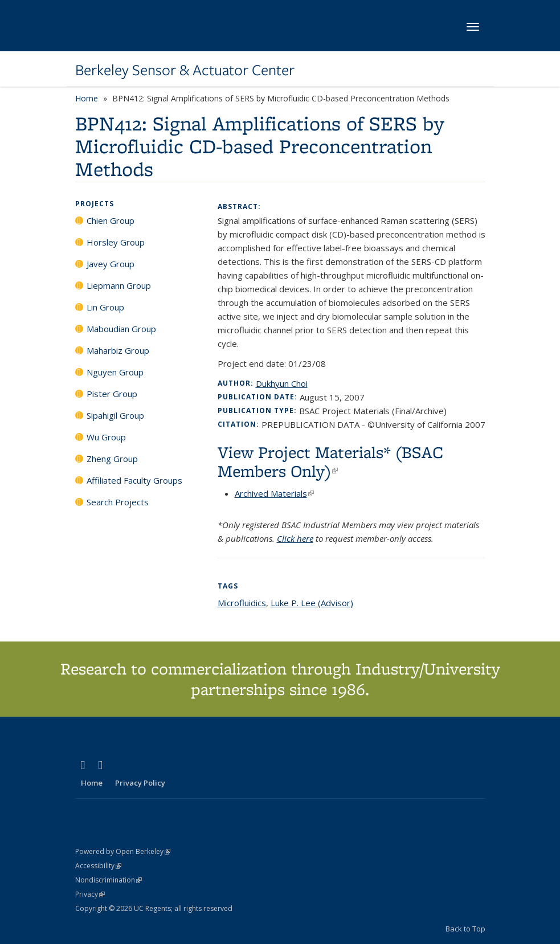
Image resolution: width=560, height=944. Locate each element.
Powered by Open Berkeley (123, 851)
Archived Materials (274, 493)
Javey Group (111, 264)
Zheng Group (112, 459)
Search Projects (118, 502)
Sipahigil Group (115, 415)
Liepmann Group (119, 285)
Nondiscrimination (109, 880)
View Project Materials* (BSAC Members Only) (330, 461)
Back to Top (465, 929)
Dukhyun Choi (282, 383)
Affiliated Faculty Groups (134, 480)
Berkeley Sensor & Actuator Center (185, 70)
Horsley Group (116, 242)
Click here (295, 538)
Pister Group (112, 394)
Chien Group (111, 220)
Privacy (90, 894)
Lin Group (105, 307)
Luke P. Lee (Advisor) (312, 603)
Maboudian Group (121, 329)
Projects (95, 204)
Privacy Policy (140, 783)
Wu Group (106, 437)
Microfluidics (242, 603)
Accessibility (98, 866)
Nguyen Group (115, 372)
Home (87, 98)
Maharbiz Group (118, 350)
